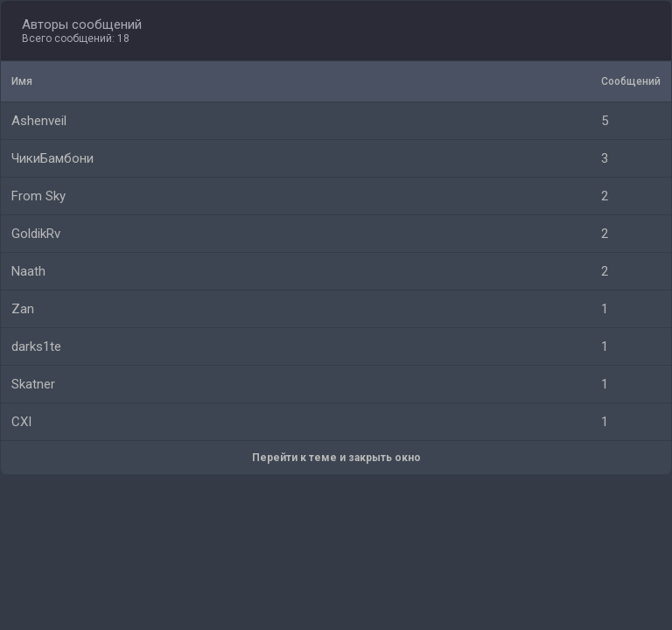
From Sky (38, 196)
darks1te (36, 346)
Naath (28, 271)
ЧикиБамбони (52, 158)
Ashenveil (39, 121)
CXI (21, 422)
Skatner (33, 384)
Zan (23, 309)
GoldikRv (36, 234)
